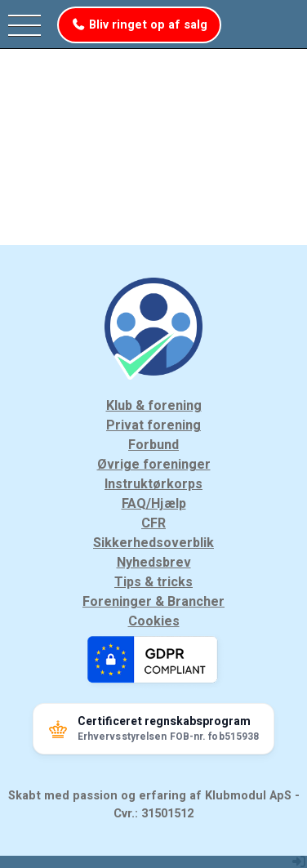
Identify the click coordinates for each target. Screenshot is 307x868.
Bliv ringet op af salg (139, 25)
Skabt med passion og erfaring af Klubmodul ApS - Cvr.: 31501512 (154, 805)
